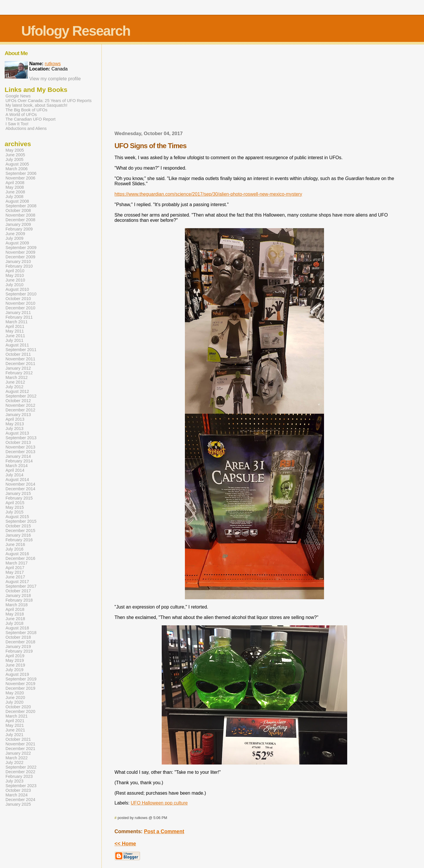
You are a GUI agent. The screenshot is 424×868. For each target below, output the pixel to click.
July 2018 (14, 623)
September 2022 (21, 767)
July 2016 (14, 549)
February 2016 (19, 540)
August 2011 (17, 345)
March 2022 (17, 758)
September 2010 (21, 294)
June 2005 (15, 155)
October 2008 (18, 210)
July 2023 (14, 781)
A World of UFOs (21, 115)
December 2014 (20, 489)
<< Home (125, 844)
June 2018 (15, 619)
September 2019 (21, 679)
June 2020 (15, 698)
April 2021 (15, 721)
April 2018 (15, 609)
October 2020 (18, 707)
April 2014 (15, 470)
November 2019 (20, 684)
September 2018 (21, 633)
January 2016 (18, 535)
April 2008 (15, 183)
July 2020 (14, 702)
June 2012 (15, 382)
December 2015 (20, 531)
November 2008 (20, 215)
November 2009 (20, 252)
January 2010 (18, 262)
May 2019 (15, 660)
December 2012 (20, 410)
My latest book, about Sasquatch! (36, 105)
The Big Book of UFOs (26, 110)
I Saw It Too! (17, 124)
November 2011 (20, 359)
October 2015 (18, 526)
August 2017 (17, 582)
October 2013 (18, 442)
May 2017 (15, 572)
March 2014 (17, 466)
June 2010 (15, 280)
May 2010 (15, 275)
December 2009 (20, 257)
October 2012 (18, 401)
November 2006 (20, 178)
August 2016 (17, 554)
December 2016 (20, 558)
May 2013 (15, 424)
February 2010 (19, 266)
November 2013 (20, 447)
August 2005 (17, 164)
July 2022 (14, 762)
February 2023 (19, 776)
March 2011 (17, 322)
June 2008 (15, 192)
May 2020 (15, 693)
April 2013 (15, 419)
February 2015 (19, 498)
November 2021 (20, 744)
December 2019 (20, 688)
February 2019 (19, 651)
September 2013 (21, 438)
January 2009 (18, 224)
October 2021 (18, 739)
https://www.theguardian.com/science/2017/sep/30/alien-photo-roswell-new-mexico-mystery (208, 194)
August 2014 (17, 480)
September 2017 (21, 586)
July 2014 (14, 475)
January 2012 (18, 368)
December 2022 (20, 772)
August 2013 (17, 433)
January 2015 (18, 493)
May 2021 (15, 725)
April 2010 (15, 271)
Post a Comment (164, 831)
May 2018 (15, 614)
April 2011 (15, 326)
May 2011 (15, 331)
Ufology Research (76, 31)
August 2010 (17, 289)
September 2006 (21, 173)
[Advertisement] (254, 89)
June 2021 (15, 730)
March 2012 (17, 377)
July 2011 (14, 340)
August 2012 (17, 391)
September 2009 (21, 248)
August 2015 (17, 517)
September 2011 (21, 350)
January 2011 (18, 313)
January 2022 (18, 753)
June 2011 (15, 336)
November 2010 (20, 303)
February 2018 (19, 600)
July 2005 (14, 159)
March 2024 (17, 795)
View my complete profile (55, 79)
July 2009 (14, 238)
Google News (18, 96)
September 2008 (21, 206)
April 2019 (15, 656)
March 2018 (17, 605)
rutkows (53, 64)
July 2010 (14, 285)
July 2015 (14, 512)
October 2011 (18, 354)
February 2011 (19, 317)
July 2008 (14, 197)
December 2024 (20, 800)
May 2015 (15, 507)
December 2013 (20, 452)
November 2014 (20, 484)
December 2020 (20, 711)
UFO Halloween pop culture (159, 803)
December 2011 (20, 364)
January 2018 (18, 595)
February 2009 (19, 229)
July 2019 (14, 670)
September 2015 (21, 521)
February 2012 (19, 373)
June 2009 (15, 234)
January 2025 (18, 804)
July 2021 (14, 735)
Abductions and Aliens (26, 128)
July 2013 (14, 428)
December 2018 (20, 642)
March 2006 (17, 169)
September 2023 (21, 786)
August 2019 (17, 674)
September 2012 (21, 396)
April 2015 (15, 503)
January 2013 (18, 415)
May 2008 (15, 187)
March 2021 (17, 716)
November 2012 (20, 405)
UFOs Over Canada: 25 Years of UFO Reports (49, 101)
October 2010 (18, 299)
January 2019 (18, 647)
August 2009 (17, 243)
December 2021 (20, 749)
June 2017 (15, 577)
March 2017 (17, 563)
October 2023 (18, 790)
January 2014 (18, 456)
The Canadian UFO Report (31, 119)
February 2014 (19, 461)
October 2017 (18, 591)
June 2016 (15, 544)
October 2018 (18, 637)
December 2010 (20, 308)
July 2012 (14, 387)
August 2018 (17, 628)
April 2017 (15, 568)
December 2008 (20, 220)
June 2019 (15, 665)
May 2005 (15, 150)
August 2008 (17, 201)
